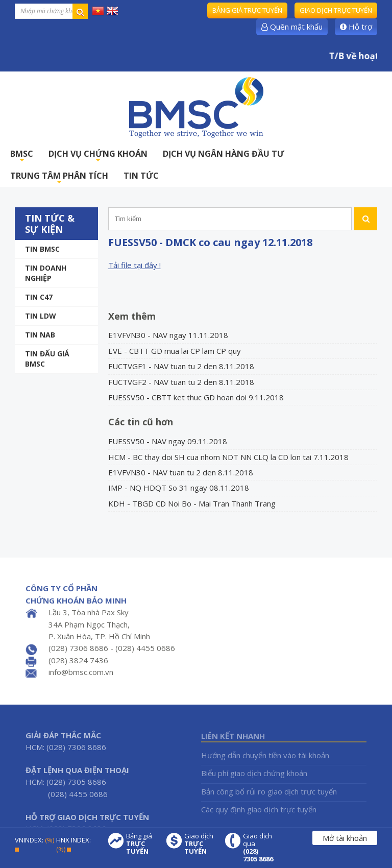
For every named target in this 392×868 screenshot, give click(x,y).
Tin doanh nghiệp (46, 273)
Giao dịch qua (258, 848)
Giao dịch (200, 844)
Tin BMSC (42, 249)
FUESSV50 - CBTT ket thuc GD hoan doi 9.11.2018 (196, 397)
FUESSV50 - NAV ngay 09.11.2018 (168, 441)
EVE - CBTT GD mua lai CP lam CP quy (175, 351)
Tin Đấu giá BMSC (47, 359)
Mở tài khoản (345, 838)
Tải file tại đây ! (134, 265)
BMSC (22, 156)
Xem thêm (132, 316)
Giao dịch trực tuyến (336, 10)
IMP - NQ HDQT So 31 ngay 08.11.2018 (179, 488)
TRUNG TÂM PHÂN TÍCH (59, 178)
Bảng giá (141, 844)
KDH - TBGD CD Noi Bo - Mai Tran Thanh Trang (192, 503)
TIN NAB (40, 335)
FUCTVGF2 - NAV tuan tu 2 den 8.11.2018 (181, 382)
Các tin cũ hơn (141, 422)
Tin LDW (41, 316)
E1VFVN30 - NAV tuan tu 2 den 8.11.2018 (181, 472)
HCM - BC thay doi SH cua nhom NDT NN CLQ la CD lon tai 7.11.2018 (228, 457)
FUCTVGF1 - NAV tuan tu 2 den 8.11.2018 (181, 366)
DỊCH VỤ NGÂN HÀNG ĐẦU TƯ (224, 154)
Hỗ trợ (356, 27)
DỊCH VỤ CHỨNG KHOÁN (98, 156)
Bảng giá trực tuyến (247, 10)
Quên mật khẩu (292, 27)
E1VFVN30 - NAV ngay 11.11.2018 (168, 335)
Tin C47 (39, 297)
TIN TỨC (141, 176)
